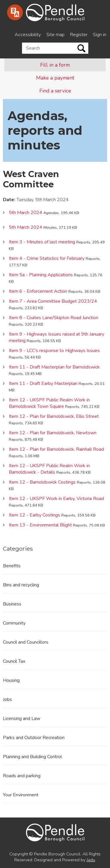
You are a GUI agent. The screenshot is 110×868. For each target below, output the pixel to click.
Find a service (55, 91)
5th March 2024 (26, 213)
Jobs (7, 699)
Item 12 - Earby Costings (34, 515)
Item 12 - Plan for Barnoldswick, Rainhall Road (56, 449)
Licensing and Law (22, 719)
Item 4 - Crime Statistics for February (47, 258)
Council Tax (14, 661)
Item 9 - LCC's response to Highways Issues (54, 351)
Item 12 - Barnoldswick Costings (42, 482)
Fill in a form (55, 65)
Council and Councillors (26, 642)
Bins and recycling (21, 585)
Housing (11, 680)
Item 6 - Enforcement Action (38, 291)
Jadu (91, 860)
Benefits (12, 566)
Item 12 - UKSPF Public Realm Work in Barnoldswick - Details (49, 469)
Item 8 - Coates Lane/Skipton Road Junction (54, 318)
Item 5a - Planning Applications (41, 275)
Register (79, 35)
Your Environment (21, 795)
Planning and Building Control (32, 757)
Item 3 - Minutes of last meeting (42, 242)
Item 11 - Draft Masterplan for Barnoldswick (54, 367)
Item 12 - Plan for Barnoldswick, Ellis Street (54, 416)
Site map (55, 35)
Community (14, 623)
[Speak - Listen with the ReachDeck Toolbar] (15, 12)
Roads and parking (22, 776)
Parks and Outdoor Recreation (34, 738)
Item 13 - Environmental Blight (40, 525)
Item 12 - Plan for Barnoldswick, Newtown (53, 433)
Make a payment (55, 78)
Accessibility (28, 35)
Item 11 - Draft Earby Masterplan (43, 383)
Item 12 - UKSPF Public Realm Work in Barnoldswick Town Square (49, 403)
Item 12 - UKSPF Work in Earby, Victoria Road (56, 499)
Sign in (100, 35)
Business (12, 604)
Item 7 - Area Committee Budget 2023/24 (53, 301)
